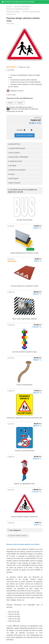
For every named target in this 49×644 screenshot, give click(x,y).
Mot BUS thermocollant (24, 220)
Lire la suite (12, 95)
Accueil (9, 6)
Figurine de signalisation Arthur (24, 484)
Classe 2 (20, 103)
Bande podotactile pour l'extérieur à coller (24, 253)
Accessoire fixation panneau (18, 536)
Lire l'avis (11, 70)
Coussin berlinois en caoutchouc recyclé (25, 286)
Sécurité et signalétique (22, 6)
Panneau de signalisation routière (18, 9)
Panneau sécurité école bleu (24, 451)
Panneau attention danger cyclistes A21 (25, 517)
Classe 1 (11, 103)
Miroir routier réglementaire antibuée (24, 319)
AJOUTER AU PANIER (24, 135)
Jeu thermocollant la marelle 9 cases (24, 352)
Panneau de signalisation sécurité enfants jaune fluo (25, 418)
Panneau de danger (13, 12)
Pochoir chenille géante (24, 385)
